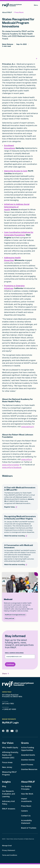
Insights (6, 782)
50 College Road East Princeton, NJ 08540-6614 (12, 696)
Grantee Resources (29, 769)
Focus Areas (7, 762)
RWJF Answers (9, 809)
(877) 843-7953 (8, 704)
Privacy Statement (9, 850)
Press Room (26, 806)
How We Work (27, 794)
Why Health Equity (10, 748)
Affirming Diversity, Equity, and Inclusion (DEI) (10, 755)
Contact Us (26, 816)
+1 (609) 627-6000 (9, 709)
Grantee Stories (28, 760)
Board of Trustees (29, 828)
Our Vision (8, 743)
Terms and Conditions (10, 855)
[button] (6, 674)
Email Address (14, 653)
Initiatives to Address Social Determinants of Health (17, 207)
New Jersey (7, 767)
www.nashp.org (28, 427)
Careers (24, 811)
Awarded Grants (28, 755)
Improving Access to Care (16, 171)
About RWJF (28, 782)
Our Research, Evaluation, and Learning (9, 794)
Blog (4, 786)
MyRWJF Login (10, 722)
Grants (25, 743)
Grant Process (27, 765)
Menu (36, 6)
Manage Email (7, 846)
